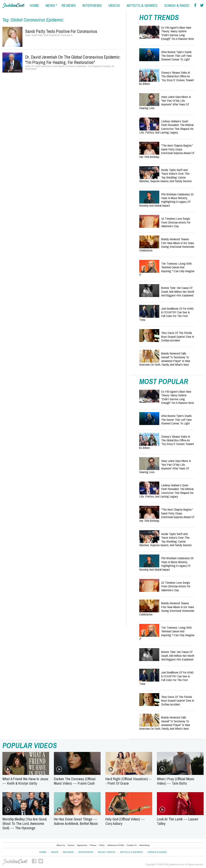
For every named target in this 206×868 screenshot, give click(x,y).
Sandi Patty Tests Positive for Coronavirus (61, 31)
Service (71, 845)
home (34, 5)
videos (114, 5)
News (55, 852)
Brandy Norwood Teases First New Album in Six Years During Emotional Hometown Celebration (167, 245)
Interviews (86, 852)
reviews (69, 5)
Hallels (13, 6)
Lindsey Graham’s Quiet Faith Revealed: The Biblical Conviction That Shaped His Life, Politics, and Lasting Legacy (166, 127)
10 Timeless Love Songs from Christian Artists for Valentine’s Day (176, 222)
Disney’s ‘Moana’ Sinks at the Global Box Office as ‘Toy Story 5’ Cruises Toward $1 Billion (166, 78)
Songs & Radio (157, 852)
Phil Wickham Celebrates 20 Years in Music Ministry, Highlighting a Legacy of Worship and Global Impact (166, 200)
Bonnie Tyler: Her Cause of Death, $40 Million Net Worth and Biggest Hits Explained (178, 291)
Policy (102, 845)
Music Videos (107, 852)
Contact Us (132, 845)
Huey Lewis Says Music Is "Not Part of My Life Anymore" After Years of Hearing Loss (165, 102)
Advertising (144, 845)
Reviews (68, 852)
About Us (61, 845)
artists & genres (142, 5)
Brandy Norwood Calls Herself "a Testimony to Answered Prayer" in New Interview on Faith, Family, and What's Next (165, 359)
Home (43, 852)
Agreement (82, 845)
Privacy (93, 845)
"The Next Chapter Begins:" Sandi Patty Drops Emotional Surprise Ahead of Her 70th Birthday (167, 151)
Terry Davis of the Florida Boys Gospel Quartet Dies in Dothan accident (178, 336)
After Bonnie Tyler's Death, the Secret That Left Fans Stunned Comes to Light (177, 56)
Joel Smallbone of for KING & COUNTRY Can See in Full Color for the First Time (166, 314)
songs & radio (177, 5)
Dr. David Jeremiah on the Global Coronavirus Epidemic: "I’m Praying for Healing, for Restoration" (73, 60)
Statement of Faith (116, 845)
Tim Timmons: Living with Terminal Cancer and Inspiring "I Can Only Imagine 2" (167, 269)
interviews (92, 5)
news (50, 5)
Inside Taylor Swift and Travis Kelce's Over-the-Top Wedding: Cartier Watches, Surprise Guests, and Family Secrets (165, 175)
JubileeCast (15, 862)
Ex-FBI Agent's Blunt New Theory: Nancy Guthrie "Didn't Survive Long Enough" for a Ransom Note (177, 33)
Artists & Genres (131, 852)
